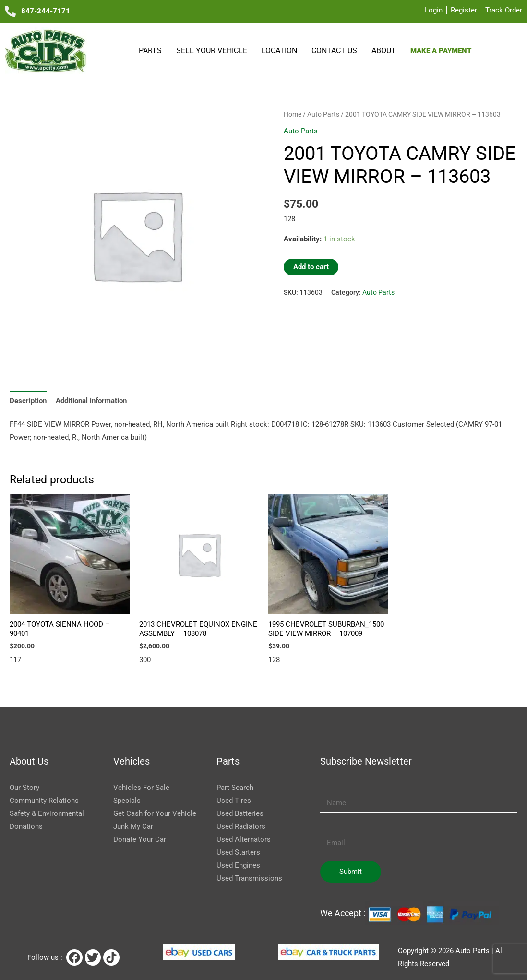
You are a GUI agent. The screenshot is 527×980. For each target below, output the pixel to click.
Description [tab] (28, 401)
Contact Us (334, 51)
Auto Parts (323, 114)
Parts (150, 51)
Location (279, 51)
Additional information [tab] (91, 401)
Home (293, 114)
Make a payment (441, 51)
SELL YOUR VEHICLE (212, 51)
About (384, 51)
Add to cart (311, 267)
